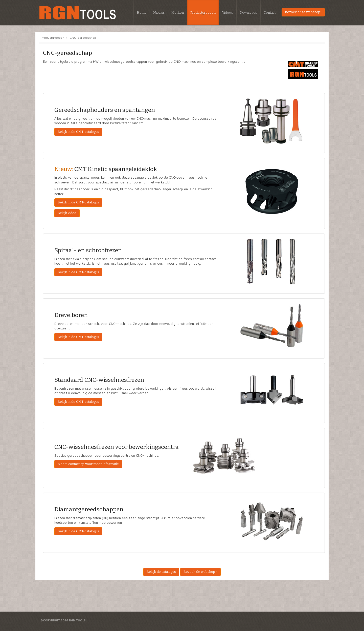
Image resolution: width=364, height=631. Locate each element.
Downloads (248, 13)
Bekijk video (67, 213)
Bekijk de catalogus (161, 572)
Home (142, 13)
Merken (178, 13)
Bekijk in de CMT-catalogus (78, 132)
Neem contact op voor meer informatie (88, 464)
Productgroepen (203, 13)
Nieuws (159, 13)
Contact (270, 13)
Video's (228, 13)
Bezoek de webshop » (200, 572)
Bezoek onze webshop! (303, 12)
